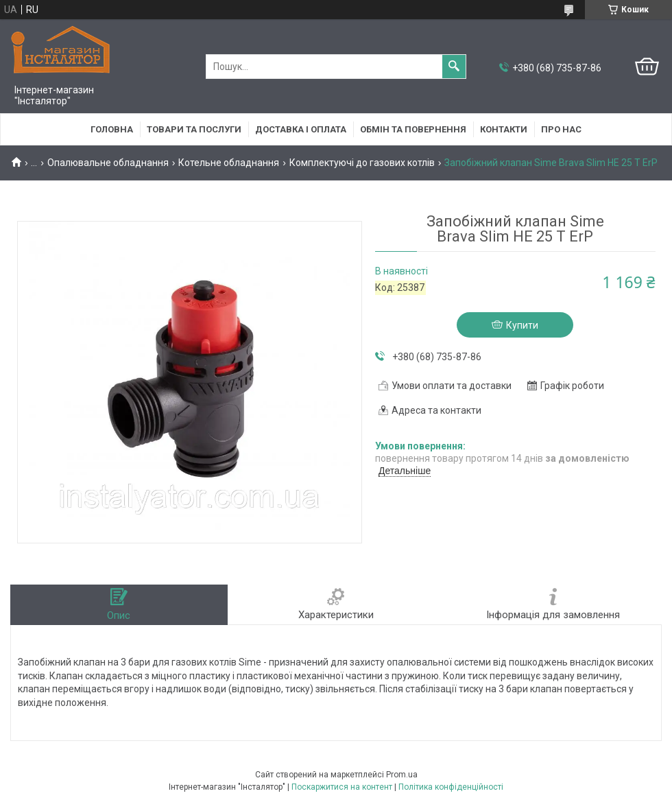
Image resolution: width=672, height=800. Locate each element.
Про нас (561, 129)
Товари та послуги (194, 129)
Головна (112, 129)
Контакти (504, 129)
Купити (522, 325)
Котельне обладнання (229, 163)
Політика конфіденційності (451, 787)
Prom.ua (402, 775)
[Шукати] (454, 67)
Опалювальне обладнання (108, 163)
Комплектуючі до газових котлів (362, 163)
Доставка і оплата (301, 129)
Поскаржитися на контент (342, 787)
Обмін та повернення (413, 129)
